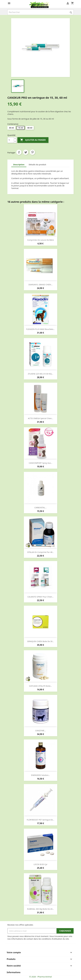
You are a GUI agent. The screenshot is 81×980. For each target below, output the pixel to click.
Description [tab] (19, 164)
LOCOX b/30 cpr (40, 864)
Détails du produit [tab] (37, 164)
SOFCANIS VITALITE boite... (40, 686)
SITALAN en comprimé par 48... (41, 552)
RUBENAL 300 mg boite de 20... (40, 909)
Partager (19, 152)
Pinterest (32, 152)
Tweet (26, 152)
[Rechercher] (40, 12)
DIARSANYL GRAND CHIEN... (41, 285)
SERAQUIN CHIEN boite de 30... (40, 641)
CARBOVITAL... (40, 508)
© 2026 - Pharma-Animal (41, 977)
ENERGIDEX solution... (40, 775)
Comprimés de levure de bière (40, 240)
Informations (14, 972)
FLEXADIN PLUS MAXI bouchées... (40, 329)
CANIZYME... (41, 731)
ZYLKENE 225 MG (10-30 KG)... (40, 374)
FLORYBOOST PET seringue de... (40, 820)
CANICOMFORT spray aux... (40, 463)
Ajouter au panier (33, 140)
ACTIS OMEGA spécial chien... (40, 418)
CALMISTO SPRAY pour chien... (41, 597)
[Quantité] (11, 140)
